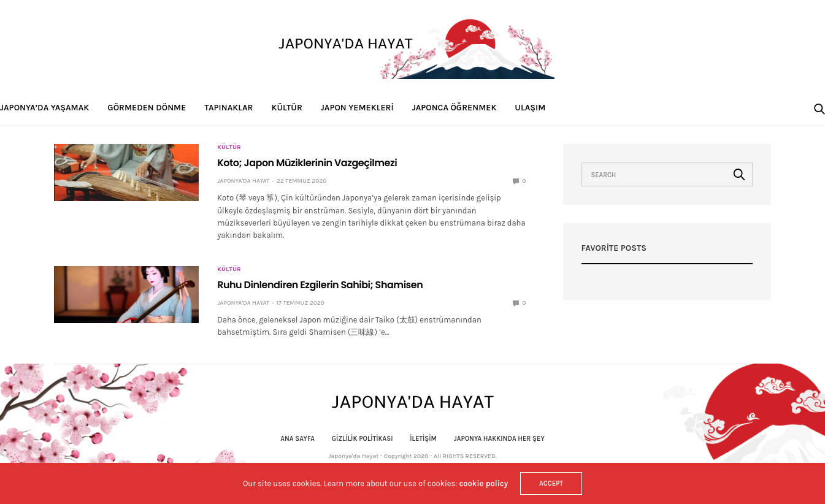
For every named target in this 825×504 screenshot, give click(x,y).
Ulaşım (530, 108)
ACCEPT (551, 483)
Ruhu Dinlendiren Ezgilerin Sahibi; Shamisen (320, 285)
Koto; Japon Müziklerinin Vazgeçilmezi (307, 163)
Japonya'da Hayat (243, 181)
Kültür (287, 108)
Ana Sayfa (297, 439)
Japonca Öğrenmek (455, 108)
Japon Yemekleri (357, 108)
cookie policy (483, 483)
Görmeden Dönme (147, 108)
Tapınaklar (228, 108)
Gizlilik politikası (363, 439)
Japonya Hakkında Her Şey (499, 439)
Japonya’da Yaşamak (44, 108)
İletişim (423, 439)
